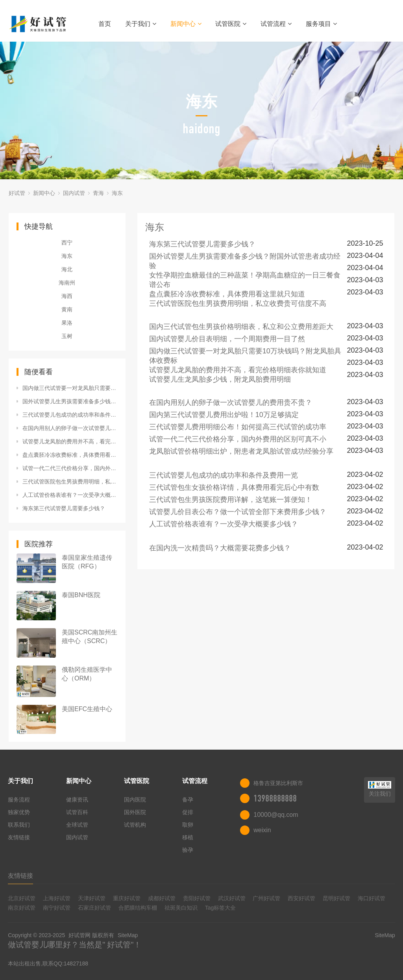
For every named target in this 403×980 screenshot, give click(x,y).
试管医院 (231, 24)
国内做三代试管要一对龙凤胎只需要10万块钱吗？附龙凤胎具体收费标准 (70, 388)
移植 (188, 837)
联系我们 (19, 825)
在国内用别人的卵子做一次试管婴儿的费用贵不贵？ (70, 428)
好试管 (17, 193)
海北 (67, 269)
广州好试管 (266, 898)
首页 (105, 24)
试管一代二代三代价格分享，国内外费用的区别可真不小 (70, 468)
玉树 (67, 336)
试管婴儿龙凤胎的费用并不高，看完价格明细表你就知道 (70, 441)
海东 (117, 193)
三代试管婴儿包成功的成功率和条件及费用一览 (70, 415)
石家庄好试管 (94, 908)
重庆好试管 (127, 898)
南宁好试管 (57, 908)
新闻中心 (186, 24)
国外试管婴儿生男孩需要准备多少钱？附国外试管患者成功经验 (70, 401)
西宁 (67, 243)
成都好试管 (162, 898)
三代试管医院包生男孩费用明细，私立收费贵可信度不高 (70, 482)
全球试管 (77, 825)
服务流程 (19, 800)
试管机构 (135, 825)
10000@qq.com (276, 815)
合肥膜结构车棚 (138, 908)
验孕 (188, 850)
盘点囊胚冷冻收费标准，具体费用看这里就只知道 (70, 455)
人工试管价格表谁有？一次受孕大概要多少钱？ (70, 495)
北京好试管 (22, 898)
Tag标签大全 (221, 908)
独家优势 (19, 812)
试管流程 (276, 24)
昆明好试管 (336, 898)
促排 (188, 812)
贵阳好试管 (197, 898)
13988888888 (275, 798)
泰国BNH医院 (81, 595)
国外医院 (135, 812)
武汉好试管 (232, 898)
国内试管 (74, 193)
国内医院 (135, 800)
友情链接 (19, 837)
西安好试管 (301, 898)
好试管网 (79, 935)
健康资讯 (77, 800)
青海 (98, 193)
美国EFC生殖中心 (87, 709)
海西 (67, 296)
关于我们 (141, 24)
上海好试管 (57, 898)
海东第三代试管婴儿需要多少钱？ (64, 508)
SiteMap (128, 935)
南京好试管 (22, 908)
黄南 (67, 309)
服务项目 (321, 24)
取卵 (188, 825)
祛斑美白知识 (181, 908)
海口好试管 (372, 898)
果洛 (67, 323)
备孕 (188, 800)
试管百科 (77, 812)
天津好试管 (92, 898)
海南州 (67, 283)
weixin (262, 830)
